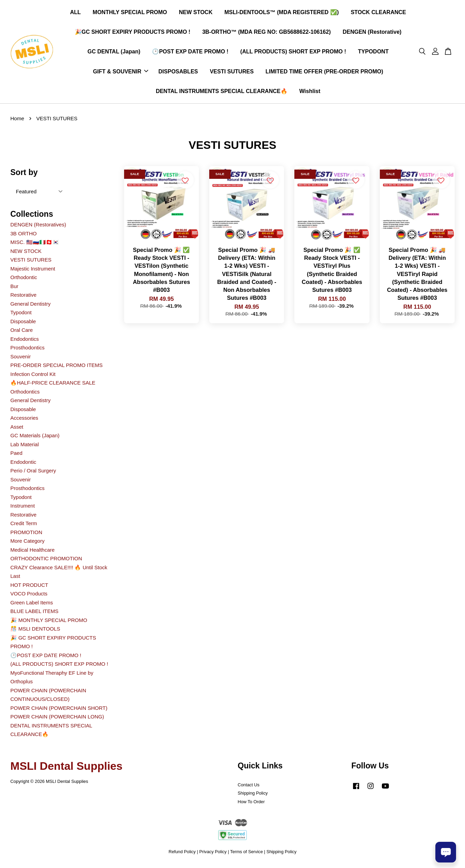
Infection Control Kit (33, 376)
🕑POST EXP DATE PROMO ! (190, 53)
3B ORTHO (23, 236)
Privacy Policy (213, 854)
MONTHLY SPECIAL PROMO (130, 13)
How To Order (251, 804)
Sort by (24, 174)
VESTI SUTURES (232, 73)
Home (17, 120)
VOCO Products (29, 596)
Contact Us (249, 787)
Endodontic (23, 464)
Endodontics (25, 341)
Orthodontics (25, 394)
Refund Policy (182, 854)
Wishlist (310, 92)
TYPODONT (373, 53)
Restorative (23, 297)
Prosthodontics (27, 350)
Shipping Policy (253, 795)
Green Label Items (32, 605)
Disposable (23, 323)
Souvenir (21, 359)
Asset (17, 429)
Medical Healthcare (32, 552)
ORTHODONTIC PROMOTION (46, 560)
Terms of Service (247, 854)
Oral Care (22, 332)
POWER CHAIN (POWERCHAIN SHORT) (59, 710)
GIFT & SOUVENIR (121, 73)
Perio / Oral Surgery (33, 473)
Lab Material (25, 446)
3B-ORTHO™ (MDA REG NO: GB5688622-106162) (267, 33)
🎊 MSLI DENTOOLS (35, 631)
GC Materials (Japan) (35, 437)
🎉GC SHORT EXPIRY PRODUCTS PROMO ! (133, 33)
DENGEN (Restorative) (372, 33)
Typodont (21, 314)
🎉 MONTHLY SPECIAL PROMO (49, 622)
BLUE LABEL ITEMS (34, 613)
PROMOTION (26, 534)
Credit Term (24, 525)
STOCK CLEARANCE (378, 13)
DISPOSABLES (178, 73)
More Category (27, 543)
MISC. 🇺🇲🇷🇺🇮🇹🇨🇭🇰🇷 (35, 244)
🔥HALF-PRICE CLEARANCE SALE (53, 385)
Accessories (24, 420)
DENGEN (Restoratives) (38, 227)
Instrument (23, 508)
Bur (14, 288)
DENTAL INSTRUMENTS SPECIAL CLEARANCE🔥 (222, 92)
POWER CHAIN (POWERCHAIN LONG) (57, 719)
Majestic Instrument (33, 271)
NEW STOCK (196, 13)
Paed (16, 455)
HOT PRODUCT (29, 587)
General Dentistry (31, 306)
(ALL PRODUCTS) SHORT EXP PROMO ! (293, 53)
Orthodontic (24, 279)
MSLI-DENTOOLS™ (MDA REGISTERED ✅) (282, 13)
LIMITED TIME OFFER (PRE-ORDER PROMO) (324, 73)
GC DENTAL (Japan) (114, 53)
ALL (75, 13)
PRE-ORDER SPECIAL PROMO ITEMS (57, 367)
